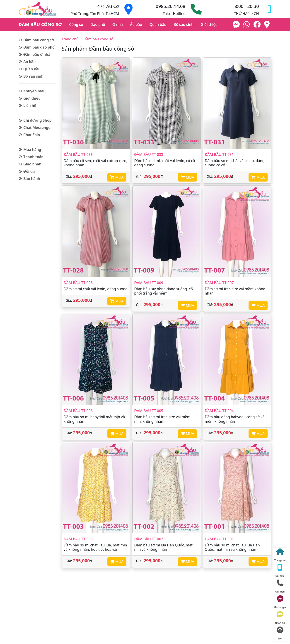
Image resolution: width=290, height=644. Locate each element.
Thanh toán (33, 157)
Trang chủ (70, 39)
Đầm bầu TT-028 (78, 283)
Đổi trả (29, 171)
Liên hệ (30, 106)
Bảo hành (32, 179)
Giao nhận (32, 164)
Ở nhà (118, 25)
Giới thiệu (209, 25)
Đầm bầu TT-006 (78, 411)
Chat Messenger (38, 128)
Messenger (280, 601)
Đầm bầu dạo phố (39, 47)
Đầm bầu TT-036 (78, 155)
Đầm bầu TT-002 (149, 539)
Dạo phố (98, 25)
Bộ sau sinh (184, 25)
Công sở (76, 25)
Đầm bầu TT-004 (219, 411)
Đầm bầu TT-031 (219, 155)
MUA (117, 177)
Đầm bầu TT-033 (149, 155)
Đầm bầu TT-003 (78, 539)
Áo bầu (136, 25)
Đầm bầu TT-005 (149, 411)
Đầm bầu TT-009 (149, 283)
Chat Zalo (32, 135)
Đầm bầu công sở (39, 40)
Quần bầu (158, 25)
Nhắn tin (280, 617)
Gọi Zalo (280, 570)
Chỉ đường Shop (37, 120)
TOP (280, 632)
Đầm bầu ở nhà (37, 54)
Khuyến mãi (34, 91)
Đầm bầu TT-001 (219, 539)
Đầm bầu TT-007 (219, 283)
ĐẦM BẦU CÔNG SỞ (40, 24)
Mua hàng (32, 150)
